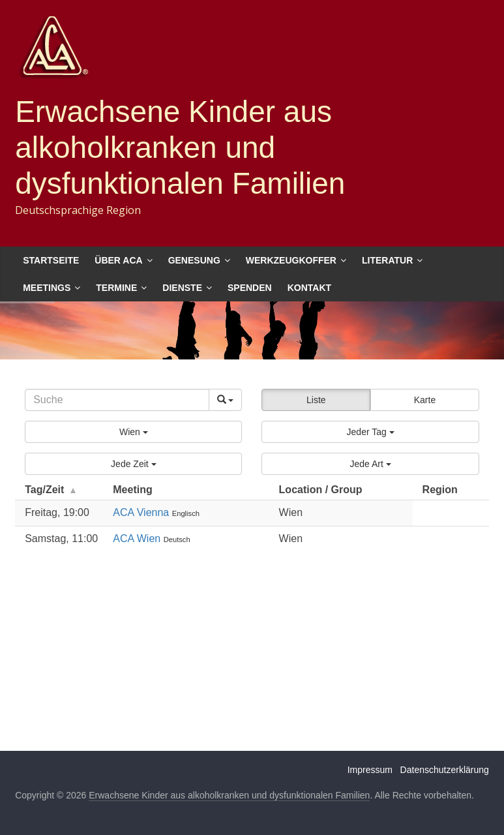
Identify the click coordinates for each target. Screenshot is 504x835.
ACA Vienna (142, 512)
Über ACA (118, 260)
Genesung (194, 260)
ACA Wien (138, 539)
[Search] (117, 400)
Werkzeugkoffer (291, 260)
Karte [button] (425, 400)
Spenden (250, 288)
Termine (116, 288)
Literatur (387, 260)
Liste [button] (316, 400)
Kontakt (309, 288)
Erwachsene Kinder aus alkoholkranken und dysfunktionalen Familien (180, 147)
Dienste (182, 288)
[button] (133, 432)
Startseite (51, 260)
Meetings (47, 288)
